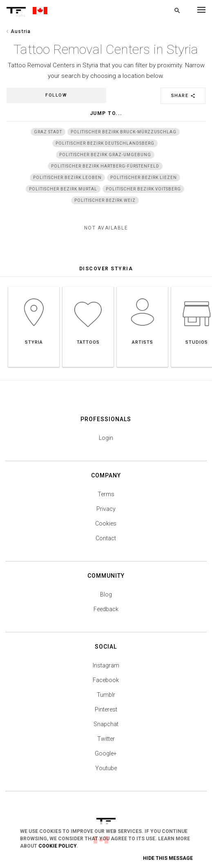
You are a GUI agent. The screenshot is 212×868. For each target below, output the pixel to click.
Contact (106, 538)
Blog (106, 594)
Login (106, 438)
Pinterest (106, 709)
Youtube (106, 768)
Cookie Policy (57, 846)
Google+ (106, 753)
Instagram (106, 665)
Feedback (106, 609)
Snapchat (106, 724)
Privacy (106, 509)
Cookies (106, 523)
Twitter (106, 739)
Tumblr (106, 695)
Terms (106, 494)
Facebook (106, 680)
